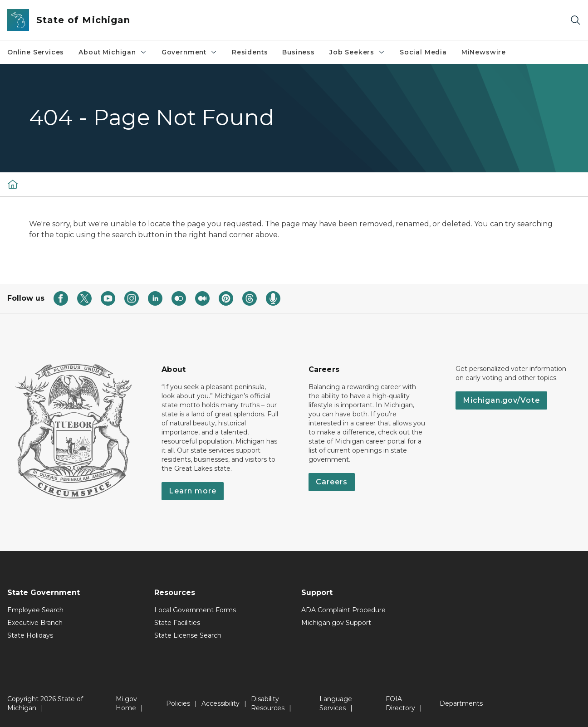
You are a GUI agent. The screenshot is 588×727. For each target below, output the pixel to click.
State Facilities (177, 623)
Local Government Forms (195, 610)
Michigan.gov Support (336, 623)
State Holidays (30, 635)
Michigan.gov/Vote (501, 400)
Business (299, 52)
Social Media (423, 52)
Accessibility (220, 703)
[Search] (575, 20)
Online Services (36, 52)
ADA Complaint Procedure (343, 610)
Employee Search (35, 610)
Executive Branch (35, 623)
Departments (461, 703)
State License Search (188, 635)
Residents (250, 52)
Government (189, 52)
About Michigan (113, 52)
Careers (332, 482)
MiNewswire (484, 52)
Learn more (193, 491)
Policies (178, 703)
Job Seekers (357, 52)
